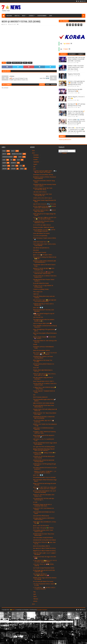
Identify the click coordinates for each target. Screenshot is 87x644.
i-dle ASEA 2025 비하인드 (40, 192)
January (36, 601)
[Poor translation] (6, 619)
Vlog (19, 160)
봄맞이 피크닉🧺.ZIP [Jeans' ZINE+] (43, 255)
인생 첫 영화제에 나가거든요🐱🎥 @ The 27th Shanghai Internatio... (44, 230)
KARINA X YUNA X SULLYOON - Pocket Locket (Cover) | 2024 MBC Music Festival (76, 67)
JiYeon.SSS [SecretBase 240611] (41, 546)
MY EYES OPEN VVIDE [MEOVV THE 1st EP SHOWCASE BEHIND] (44, 492)
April (35, 594)
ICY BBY (35, 502)
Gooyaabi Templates (42, 610)
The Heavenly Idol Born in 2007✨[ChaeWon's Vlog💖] (41, 575)
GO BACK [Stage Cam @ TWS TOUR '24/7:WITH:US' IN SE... (43, 189)
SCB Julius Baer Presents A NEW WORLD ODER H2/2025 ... (44, 519)
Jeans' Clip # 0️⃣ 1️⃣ (38, 475)
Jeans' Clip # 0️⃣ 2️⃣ (38, 308)
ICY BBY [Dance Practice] (40, 252)
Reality (5, 166)
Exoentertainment (42, 16)
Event (51, 16)
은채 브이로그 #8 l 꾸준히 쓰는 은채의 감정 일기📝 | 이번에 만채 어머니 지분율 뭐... (45, 488)
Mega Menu (9, 16)
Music (24, 16)
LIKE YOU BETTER (38, 317)
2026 (33, 151)
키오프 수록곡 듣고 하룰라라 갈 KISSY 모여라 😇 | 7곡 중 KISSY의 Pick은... (45, 218)
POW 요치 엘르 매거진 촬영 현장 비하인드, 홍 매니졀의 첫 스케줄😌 (45, 375)
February (36, 599)
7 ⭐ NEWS (66, 44)
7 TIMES (65, 49)
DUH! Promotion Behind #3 (40, 397)
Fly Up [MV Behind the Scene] (41, 283)
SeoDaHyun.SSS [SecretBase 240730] (43, 175)
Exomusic (31, 16)
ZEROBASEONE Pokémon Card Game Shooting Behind (43, 357)
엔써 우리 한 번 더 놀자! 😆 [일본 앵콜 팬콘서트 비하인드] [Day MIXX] (45, 301)
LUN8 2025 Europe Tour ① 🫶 (41, 242)
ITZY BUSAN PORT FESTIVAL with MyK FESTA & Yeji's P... (44, 499)
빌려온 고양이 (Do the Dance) (41, 526)
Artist (9, 63)
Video (30, 63)
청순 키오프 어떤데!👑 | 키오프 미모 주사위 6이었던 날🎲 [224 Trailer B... (45, 353)
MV (11, 160)
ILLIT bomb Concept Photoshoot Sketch (44, 568)
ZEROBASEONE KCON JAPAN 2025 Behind (44, 540)
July (34, 167)
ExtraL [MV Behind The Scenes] (41, 233)
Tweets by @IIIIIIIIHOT (65, 140)
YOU (34, 395)
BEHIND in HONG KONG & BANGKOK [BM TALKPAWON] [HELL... (44, 262)
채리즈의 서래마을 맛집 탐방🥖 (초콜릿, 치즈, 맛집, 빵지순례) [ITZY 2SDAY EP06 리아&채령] (76, 113)
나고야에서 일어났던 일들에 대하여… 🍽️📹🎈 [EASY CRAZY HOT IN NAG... (45, 172)
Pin (21, 166)
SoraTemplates (25, 610)
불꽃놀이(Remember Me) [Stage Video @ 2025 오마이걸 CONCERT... (44, 450)
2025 (33, 153)
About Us (17, 16)
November (36, 157)
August (35, 164)
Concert (13, 169)
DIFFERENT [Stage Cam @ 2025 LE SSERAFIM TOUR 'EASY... (42, 505)
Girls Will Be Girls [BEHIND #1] (41, 248)
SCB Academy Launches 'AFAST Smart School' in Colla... (43, 531)
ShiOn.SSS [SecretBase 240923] (41, 350)
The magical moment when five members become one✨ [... (44, 320)
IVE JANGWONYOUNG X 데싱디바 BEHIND (44, 477)
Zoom (20, 157)
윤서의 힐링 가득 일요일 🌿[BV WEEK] (43, 528)
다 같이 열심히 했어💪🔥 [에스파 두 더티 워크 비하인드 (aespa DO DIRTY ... (45, 561)
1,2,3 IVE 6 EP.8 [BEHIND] (40, 236)
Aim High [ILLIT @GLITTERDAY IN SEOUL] (44, 548)
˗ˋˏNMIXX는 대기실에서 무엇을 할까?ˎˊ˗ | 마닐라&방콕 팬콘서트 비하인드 (45, 472)
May (35, 592)
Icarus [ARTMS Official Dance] (41, 516)
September (36, 162)
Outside (35, 344)
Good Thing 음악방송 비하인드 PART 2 (44, 381)
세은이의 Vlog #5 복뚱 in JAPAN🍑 (42, 323)
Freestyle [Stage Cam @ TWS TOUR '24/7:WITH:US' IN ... (42, 195)
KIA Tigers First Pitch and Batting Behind (44, 447)
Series (22, 169)
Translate (63, 153)
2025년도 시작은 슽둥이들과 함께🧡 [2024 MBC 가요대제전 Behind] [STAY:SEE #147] (76, 83)
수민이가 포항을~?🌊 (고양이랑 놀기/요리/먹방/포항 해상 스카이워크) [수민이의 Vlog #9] (76, 121)
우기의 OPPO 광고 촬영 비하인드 (42, 225)
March (35, 596)
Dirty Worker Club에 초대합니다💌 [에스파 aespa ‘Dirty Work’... (44, 211)
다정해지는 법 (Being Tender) (41, 289)
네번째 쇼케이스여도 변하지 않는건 (43, 198)
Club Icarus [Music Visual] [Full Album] (43, 538)
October (36, 160)
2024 (33, 604)
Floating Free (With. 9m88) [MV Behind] (43, 227)
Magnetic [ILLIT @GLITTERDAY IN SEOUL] (44, 551)
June (35, 169)
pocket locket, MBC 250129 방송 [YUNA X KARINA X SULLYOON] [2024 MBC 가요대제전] (76, 59)
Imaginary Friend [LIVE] (74, 74)
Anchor (5, 169)
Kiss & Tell (36, 368)
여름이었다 (36, 294)
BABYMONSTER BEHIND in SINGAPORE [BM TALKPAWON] (44, 417)
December (36, 155)
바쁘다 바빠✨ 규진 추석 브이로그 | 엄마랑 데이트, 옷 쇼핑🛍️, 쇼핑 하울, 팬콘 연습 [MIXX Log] (76, 129)
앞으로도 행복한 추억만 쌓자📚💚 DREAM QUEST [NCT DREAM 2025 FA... (44, 207)
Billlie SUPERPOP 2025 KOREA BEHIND (44, 403)
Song (4, 160)
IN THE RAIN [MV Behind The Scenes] (43, 581)
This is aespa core (38, 292)
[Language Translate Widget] (67, 151)
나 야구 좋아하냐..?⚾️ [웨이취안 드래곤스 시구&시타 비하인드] (44, 588)
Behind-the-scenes (17, 63)
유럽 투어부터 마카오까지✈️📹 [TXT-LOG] (44, 204)
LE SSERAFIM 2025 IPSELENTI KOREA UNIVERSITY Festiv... (43, 222)
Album (4, 163)
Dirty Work (36, 250)
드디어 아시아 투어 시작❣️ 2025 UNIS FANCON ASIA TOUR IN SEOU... (43, 273)
